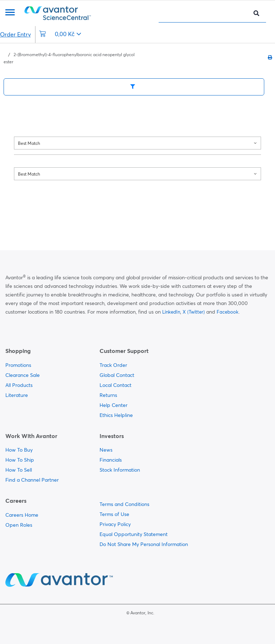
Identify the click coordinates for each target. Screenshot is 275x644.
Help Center (114, 405)
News (106, 450)
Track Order (113, 365)
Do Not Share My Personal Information (144, 544)
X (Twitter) (194, 312)
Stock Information (120, 470)
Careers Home (22, 515)
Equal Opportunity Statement (134, 534)
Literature (17, 395)
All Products (19, 385)
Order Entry (15, 34)
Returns (108, 395)
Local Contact (115, 385)
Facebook (228, 312)
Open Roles (19, 525)
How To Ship (20, 460)
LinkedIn (171, 312)
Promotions (18, 365)
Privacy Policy (115, 524)
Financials (111, 460)
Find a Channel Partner (32, 480)
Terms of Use (114, 514)
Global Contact (117, 375)
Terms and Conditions (124, 504)
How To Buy (19, 450)
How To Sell (19, 470)
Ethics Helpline (116, 415)
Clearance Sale (23, 375)
